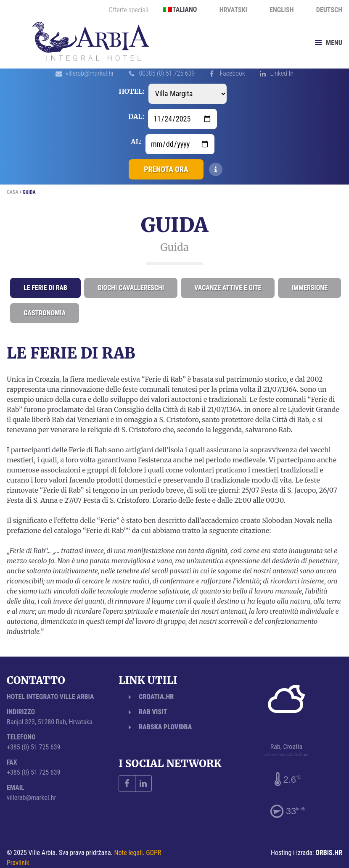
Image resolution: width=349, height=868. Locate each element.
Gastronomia (45, 313)
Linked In (282, 74)
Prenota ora (166, 169)
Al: (136, 142)
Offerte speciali (129, 10)
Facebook (233, 74)
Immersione (309, 288)
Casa (13, 192)
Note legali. (130, 853)
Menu (329, 43)
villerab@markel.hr (90, 74)
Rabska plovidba (165, 727)
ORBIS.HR (329, 853)
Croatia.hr (156, 697)
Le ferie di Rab (45, 288)
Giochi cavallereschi (131, 288)
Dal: (136, 116)
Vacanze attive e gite (228, 288)
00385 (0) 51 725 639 (167, 74)
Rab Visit (153, 712)
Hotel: (131, 91)
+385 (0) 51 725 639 (34, 747)
